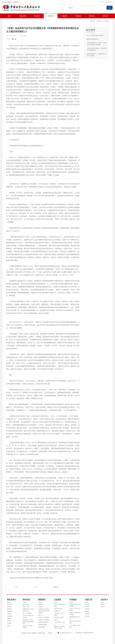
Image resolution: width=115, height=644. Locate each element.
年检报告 (87, 607)
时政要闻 (106, 21)
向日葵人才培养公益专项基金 (75, 609)
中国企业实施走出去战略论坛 (59, 605)
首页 (9, 16)
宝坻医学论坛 (57, 611)
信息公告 (87, 616)
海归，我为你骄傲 (27, 613)
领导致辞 (9, 607)
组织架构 (9, 609)
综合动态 (37, 16)
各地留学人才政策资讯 (44, 620)
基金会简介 (23, 16)
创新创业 (92, 16)
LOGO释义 (10, 616)
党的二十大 (41, 615)
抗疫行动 (56, 620)
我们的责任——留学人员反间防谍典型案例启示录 (28, 622)
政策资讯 (51, 16)
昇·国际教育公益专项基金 (75, 618)
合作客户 (104, 600)
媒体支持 (103, 607)
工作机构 (9, 623)
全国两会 (40, 607)
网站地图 (50, 633)
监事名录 (9, 621)
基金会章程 (10, 611)
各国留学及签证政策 (43, 622)
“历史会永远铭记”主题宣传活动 (28, 617)
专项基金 (78, 16)
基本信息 (87, 604)
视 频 (8, 626)
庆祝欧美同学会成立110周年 (28, 627)
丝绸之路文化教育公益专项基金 (75, 614)
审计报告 (87, 609)
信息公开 (106, 16)
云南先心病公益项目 (59, 617)
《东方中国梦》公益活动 (59, 623)
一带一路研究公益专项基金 (75, 626)
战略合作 (103, 604)
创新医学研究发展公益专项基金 (75, 605)
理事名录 (9, 619)
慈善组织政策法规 (43, 625)
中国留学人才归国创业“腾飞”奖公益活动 (59, 627)
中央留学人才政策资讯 (44, 617)
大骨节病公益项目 (58, 608)
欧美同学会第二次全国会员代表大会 (28, 610)
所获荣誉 (87, 614)
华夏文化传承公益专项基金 (75, 622)
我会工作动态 (26, 604)
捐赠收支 (87, 611)
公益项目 (64, 16)
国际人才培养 (26, 607)
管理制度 (9, 614)
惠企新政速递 (42, 627)
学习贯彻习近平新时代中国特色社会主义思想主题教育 (44, 611)
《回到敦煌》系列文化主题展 (59, 614)
